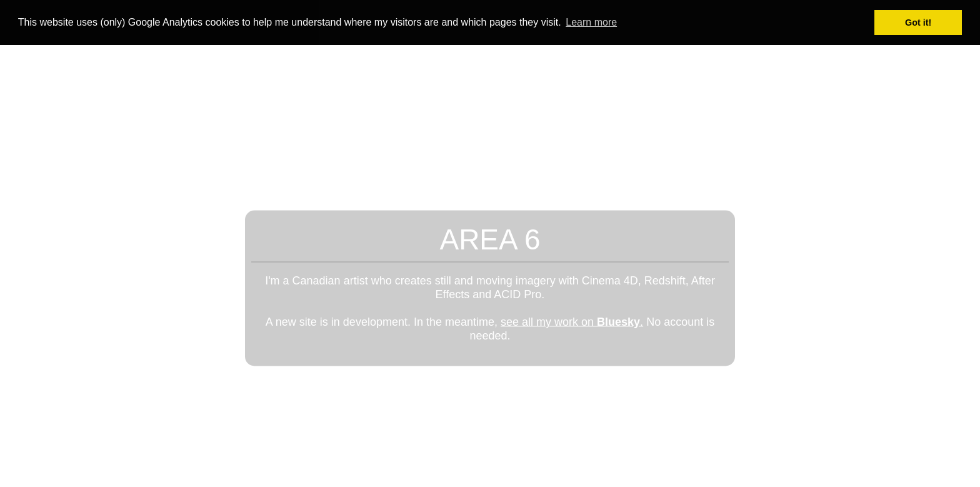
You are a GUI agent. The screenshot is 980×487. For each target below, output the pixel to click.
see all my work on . (572, 321)
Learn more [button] (591, 22)
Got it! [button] (918, 23)
